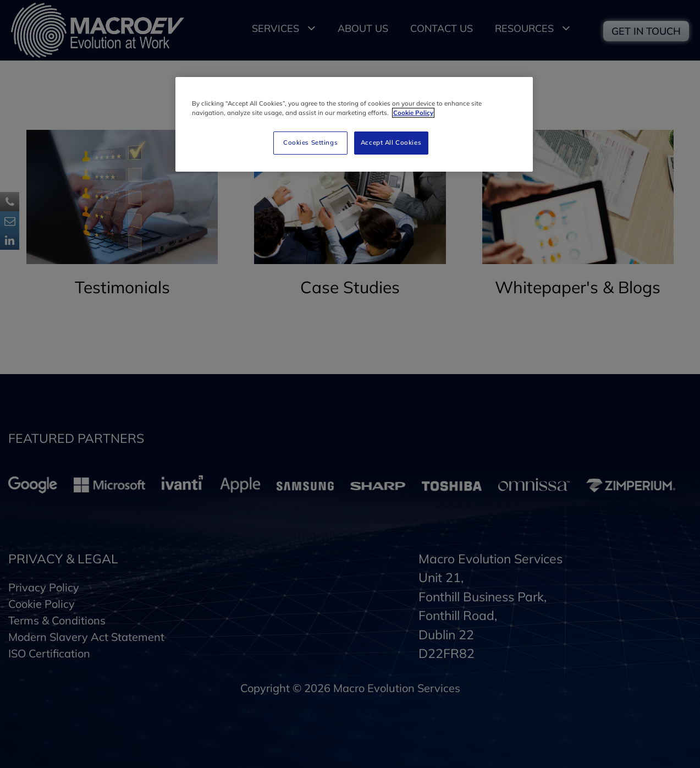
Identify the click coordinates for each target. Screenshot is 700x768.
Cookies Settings (310, 142)
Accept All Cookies (391, 142)
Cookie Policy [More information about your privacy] (413, 113)
